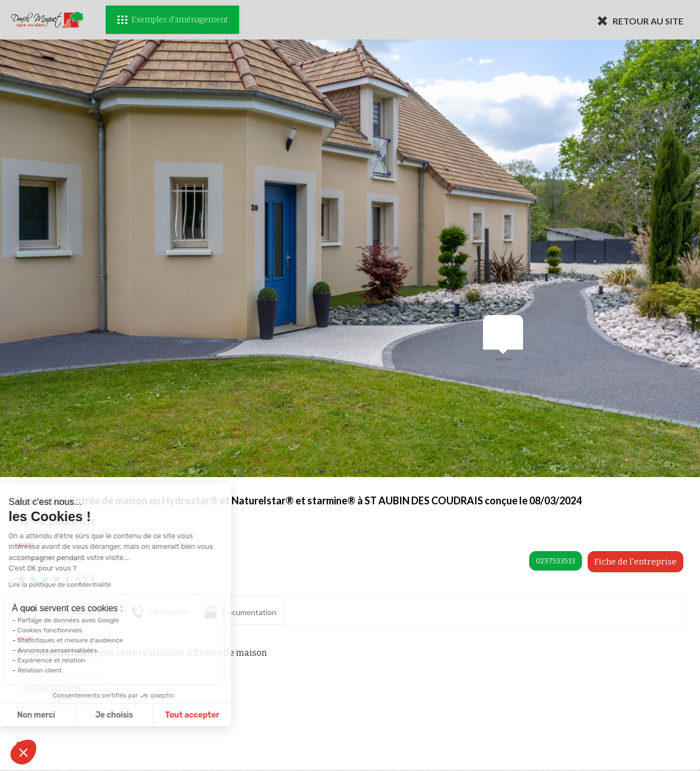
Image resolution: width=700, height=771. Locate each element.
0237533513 (556, 561)
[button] (23, 752)
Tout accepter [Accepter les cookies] (124, 715)
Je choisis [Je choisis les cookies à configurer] (46, 715)
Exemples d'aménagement (172, 20)
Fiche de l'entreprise (635, 562)
